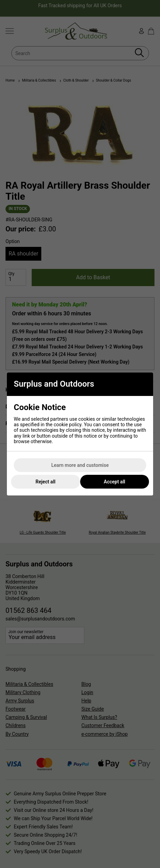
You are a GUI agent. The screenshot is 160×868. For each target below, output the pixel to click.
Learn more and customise (80, 465)
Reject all (45, 482)
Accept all (115, 482)
